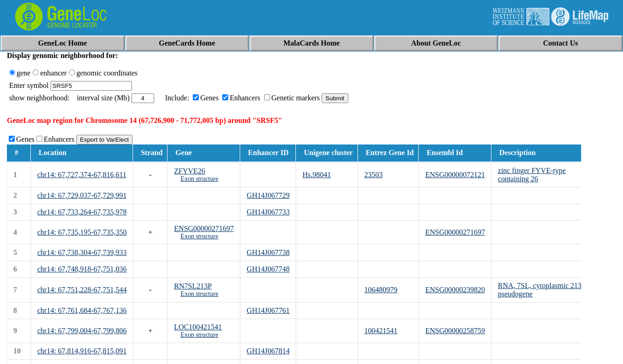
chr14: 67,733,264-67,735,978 (82, 212)
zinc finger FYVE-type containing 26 (532, 175)
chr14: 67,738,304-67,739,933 (82, 252)
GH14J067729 (268, 195)
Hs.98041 (317, 175)
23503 (374, 175)
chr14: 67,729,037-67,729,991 (82, 195)
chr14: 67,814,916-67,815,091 (82, 351)
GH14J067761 (268, 310)
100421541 (381, 331)
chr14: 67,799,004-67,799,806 (82, 331)
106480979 (381, 290)
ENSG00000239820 (455, 290)
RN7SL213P (193, 286)
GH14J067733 (268, 212)
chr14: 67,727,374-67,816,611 (82, 175)
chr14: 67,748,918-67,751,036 (82, 269)
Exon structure (199, 179)
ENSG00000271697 (204, 228)
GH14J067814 (268, 351)
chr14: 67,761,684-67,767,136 (82, 310)
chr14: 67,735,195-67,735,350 (82, 232)
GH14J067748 (268, 269)
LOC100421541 (198, 327)
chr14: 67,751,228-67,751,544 (82, 290)
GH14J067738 (268, 252)
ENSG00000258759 (455, 331)
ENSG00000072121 (455, 175)
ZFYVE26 (190, 171)
